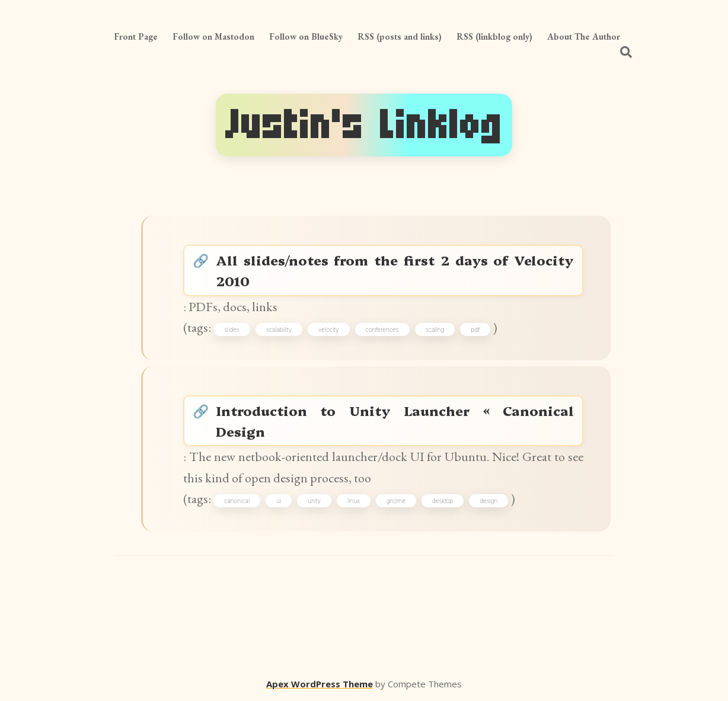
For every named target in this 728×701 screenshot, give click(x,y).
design (488, 501)
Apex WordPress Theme (320, 684)
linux (354, 501)
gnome (396, 501)
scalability (279, 329)
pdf (475, 329)
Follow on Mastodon (213, 36)
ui (279, 501)
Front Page (136, 36)
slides (232, 329)
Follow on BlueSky (306, 36)
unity (314, 501)
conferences (382, 329)
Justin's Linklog (364, 125)
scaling (435, 329)
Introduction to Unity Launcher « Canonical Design (395, 421)
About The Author (584, 36)
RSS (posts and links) (400, 36)
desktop (443, 501)
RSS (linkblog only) (494, 36)
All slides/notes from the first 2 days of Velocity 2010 (395, 270)
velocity (329, 329)
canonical (237, 501)
